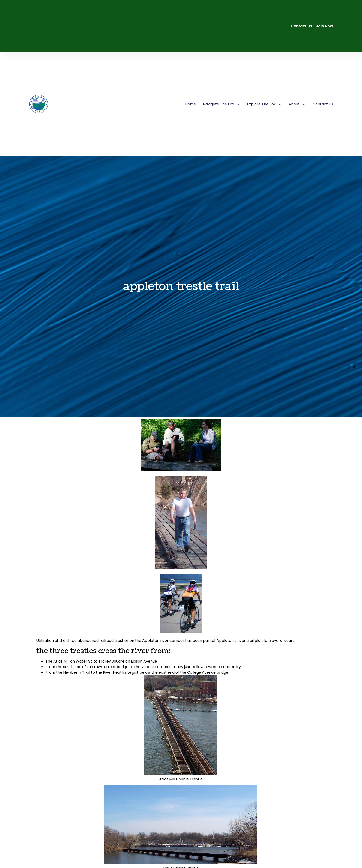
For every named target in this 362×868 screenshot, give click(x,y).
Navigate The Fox (222, 104)
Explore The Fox (264, 104)
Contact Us (323, 104)
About (297, 104)
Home (191, 104)
